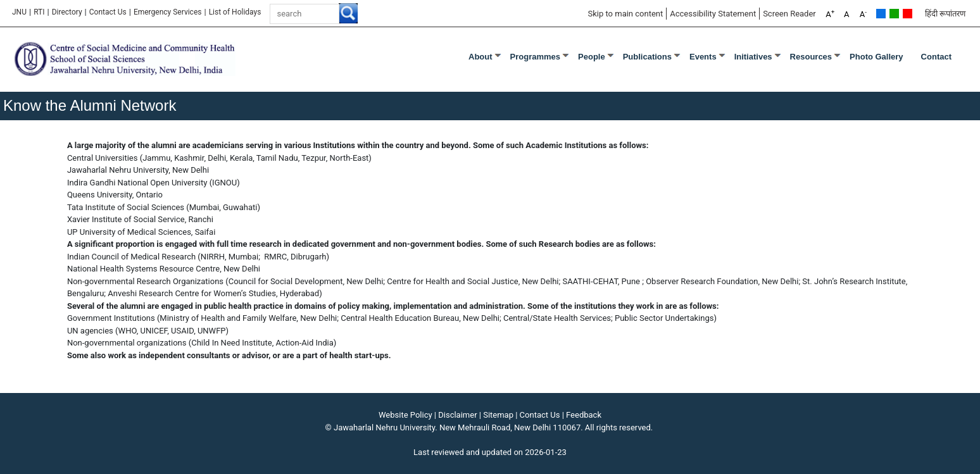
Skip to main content (625, 14)
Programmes (535, 57)
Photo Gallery (876, 57)
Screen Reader (789, 14)
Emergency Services (168, 12)
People (592, 57)
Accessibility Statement (713, 14)
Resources (811, 57)
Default (881, 14)
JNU (19, 12)
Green (894, 14)
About (481, 57)
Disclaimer (457, 415)
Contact (936, 57)
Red (908, 14)
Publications (647, 57)
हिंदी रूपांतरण (945, 14)
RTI (39, 12)
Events (703, 57)
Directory (67, 12)
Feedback (584, 415)
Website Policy (405, 415)
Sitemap (498, 415)
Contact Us (108, 12)
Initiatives (753, 57)
